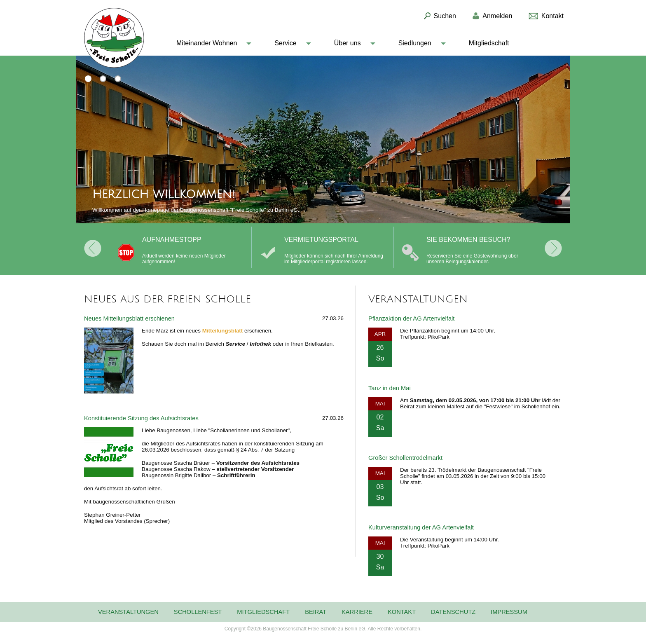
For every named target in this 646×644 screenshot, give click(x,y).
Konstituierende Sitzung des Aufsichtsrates (141, 418)
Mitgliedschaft (489, 43)
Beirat (316, 612)
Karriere (357, 612)
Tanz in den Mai (390, 388)
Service (285, 43)
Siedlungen (415, 43)
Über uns (348, 43)
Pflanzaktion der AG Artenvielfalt (411, 318)
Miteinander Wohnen (207, 43)
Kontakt (402, 612)
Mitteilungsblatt (222, 331)
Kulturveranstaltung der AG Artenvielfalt (421, 527)
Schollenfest (198, 612)
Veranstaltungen (128, 612)
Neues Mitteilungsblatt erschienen (129, 318)
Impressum (509, 612)
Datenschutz (453, 612)
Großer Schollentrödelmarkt (405, 458)
